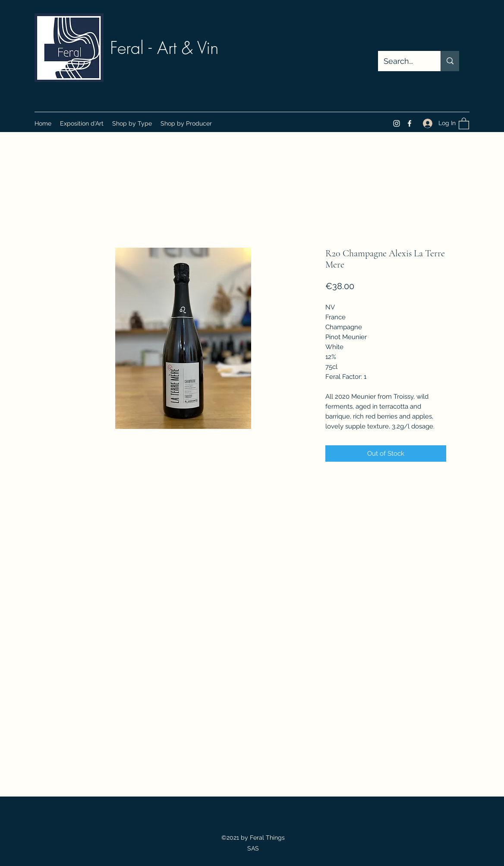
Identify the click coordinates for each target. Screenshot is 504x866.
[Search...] (403, 61)
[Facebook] (409, 123)
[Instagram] (397, 123)
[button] (132, 123)
